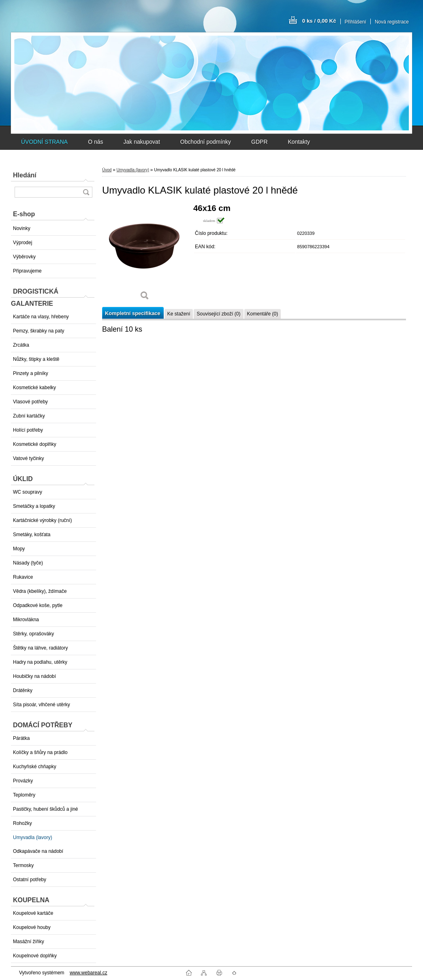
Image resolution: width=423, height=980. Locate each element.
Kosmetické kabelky (34, 388)
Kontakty (299, 142)
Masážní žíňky (29, 942)
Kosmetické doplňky (35, 444)
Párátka (21, 738)
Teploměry (24, 795)
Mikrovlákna (26, 620)
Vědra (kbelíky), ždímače (40, 591)
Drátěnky (23, 690)
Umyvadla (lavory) (33, 837)
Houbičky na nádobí (34, 676)
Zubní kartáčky (29, 416)
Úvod (107, 170)
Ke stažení (179, 314)
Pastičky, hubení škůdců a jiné (46, 809)
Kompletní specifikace (133, 313)
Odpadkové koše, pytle (38, 605)
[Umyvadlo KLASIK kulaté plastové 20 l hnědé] (145, 255)
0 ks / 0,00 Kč (319, 21)
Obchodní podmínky (206, 142)
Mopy (19, 549)
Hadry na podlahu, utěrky (40, 662)
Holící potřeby (28, 430)
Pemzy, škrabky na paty (39, 331)
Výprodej (22, 243)
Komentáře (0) (263, 314)
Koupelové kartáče (33, 913)
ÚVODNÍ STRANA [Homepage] (44, 142)
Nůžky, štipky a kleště (36, 359)
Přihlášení (356, 22)
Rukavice (23, 577)
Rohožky (22, 823)
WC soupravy (28, 492)
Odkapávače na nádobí (38, 851)
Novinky (22, 228)
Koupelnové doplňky (35, 956)
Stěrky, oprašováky (33, 634)
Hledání (25, 175)
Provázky (23, 781)
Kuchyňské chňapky (35, 767)
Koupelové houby (32, 927)
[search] (86, 192)
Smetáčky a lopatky (34, 506)
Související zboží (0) (218, 314)
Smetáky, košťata (32, 535)
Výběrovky (24, 257)
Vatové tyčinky (28, 458)
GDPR (259, 142)
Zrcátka (21, 345)
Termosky (23, 865)
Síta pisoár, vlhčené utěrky (42, 705)
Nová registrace (392, 22)
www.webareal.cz (89, 973)
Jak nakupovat (141, 142)
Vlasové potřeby (30, 402)
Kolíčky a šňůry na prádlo (40, 752)
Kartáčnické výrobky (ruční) (42, 520)
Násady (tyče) (28, 563)
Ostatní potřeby (30, 880)
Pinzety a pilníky (31, 373)
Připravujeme (27, 271)
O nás (95, 142)
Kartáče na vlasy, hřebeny (41, 317)
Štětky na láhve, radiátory (40, 648)
